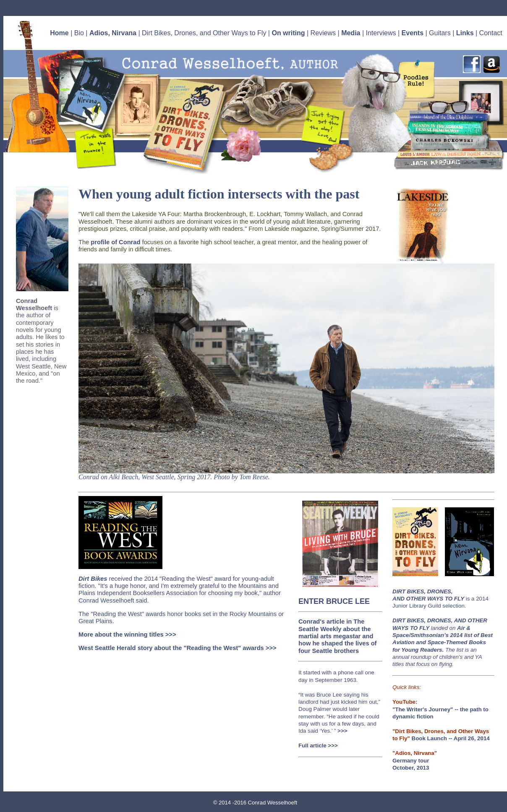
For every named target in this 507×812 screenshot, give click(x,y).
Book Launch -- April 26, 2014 (451, 738)
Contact (491, 33)
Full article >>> (318, 745)
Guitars (440, 33)
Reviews (323, 33)
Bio (79, 33)
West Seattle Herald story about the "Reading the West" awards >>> (178, 648)
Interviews (381, 33)
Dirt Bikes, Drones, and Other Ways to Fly (204, 33)
